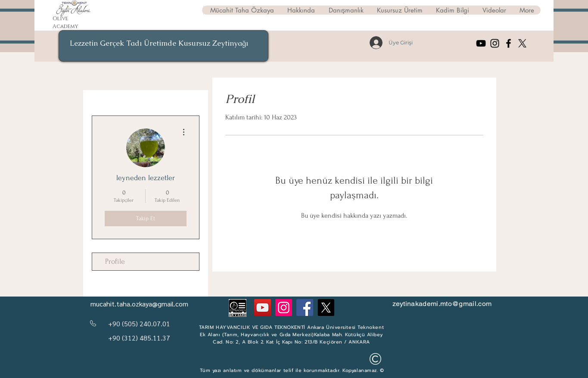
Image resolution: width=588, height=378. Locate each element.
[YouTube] (481, 43)
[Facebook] (509, 43)
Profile (115, 261)
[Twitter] (326, 308)
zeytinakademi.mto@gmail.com (442, 304)
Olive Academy (65, 22)
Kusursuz (195, 43)
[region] (163, 46)
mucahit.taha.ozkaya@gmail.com (139, 304)
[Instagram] (495, 43)
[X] (522, 43)
